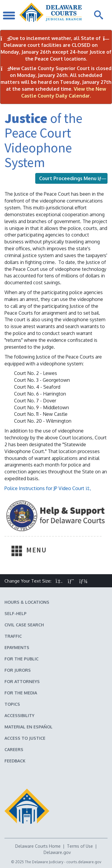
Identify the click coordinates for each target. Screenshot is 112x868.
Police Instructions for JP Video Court (48, 488)
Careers (14, 749)
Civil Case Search (24, 625)
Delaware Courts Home (38, 846)
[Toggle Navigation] (9, 15)
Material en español (29, 727)
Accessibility (19, 715)
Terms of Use (80, 846)
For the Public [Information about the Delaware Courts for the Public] (22, 659)
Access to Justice (25, 738)
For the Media (21, 693)
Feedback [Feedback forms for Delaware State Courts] (15, 761)
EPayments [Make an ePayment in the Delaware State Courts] (17, 647)
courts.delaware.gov (84, 862)
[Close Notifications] (106, 39)
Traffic (13, 636)
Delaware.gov (57, 852)
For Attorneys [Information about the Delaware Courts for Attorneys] (22, 681)
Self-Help (16, 613)
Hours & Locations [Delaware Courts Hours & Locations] (27, 602)
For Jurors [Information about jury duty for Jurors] (18, 670)
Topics (12, 704)
